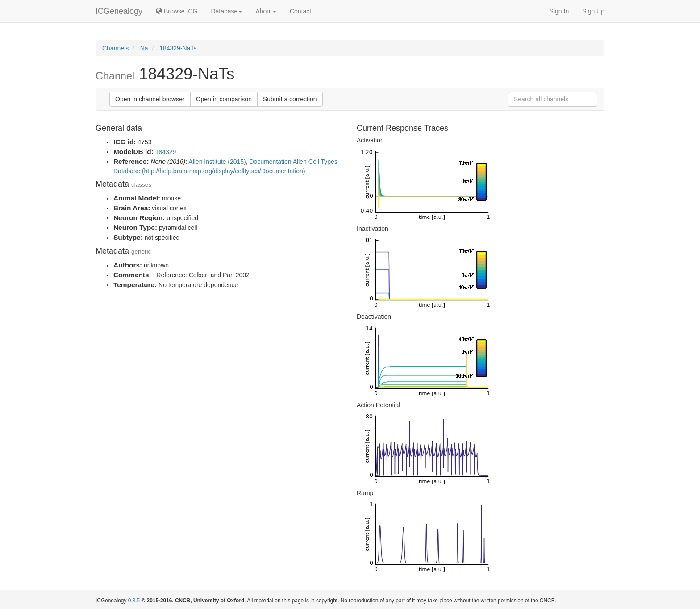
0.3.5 (134, 601)
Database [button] (226, 11)
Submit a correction (290, 99)
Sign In (559, 11)
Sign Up (593, 11)
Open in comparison (224, 99)
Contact (300, 11)
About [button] (266, 11)
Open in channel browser (150, 99)
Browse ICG (177, 11)
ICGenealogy (119, 11)
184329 (166, 152)
